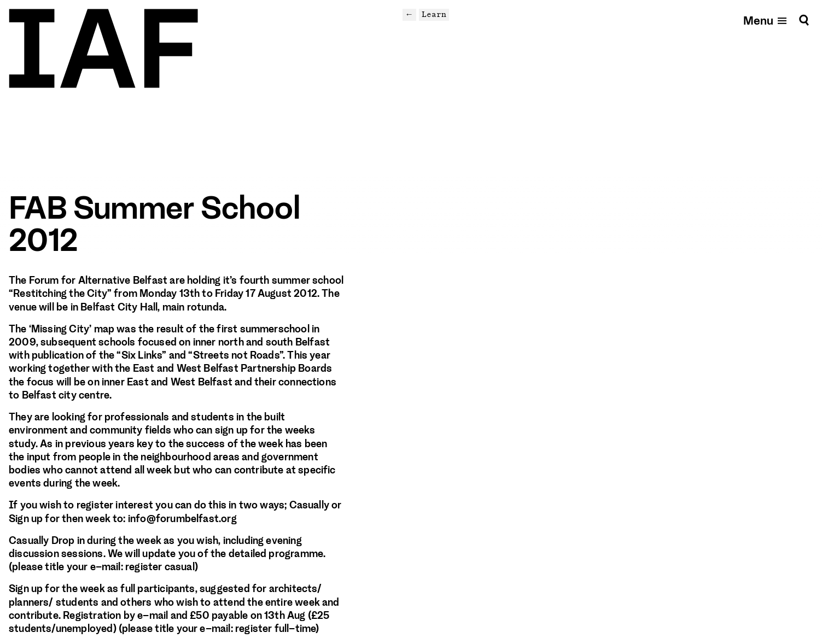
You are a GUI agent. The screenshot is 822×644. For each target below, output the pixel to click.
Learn (434, 14)
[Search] (804, 20)
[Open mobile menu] (766, 20)
